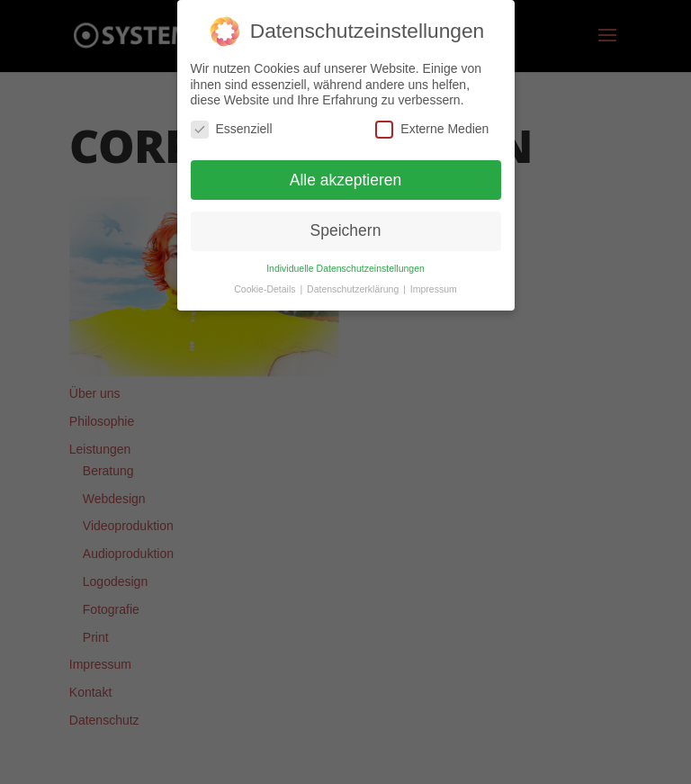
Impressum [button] (434, 289)
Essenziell (232, 129)
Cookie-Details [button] (266, 289)
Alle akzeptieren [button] (346, 180)
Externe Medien (432, 129)
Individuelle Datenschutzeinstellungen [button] (345, 268)
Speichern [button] (346, 230)
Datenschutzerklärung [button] (354, 289)
